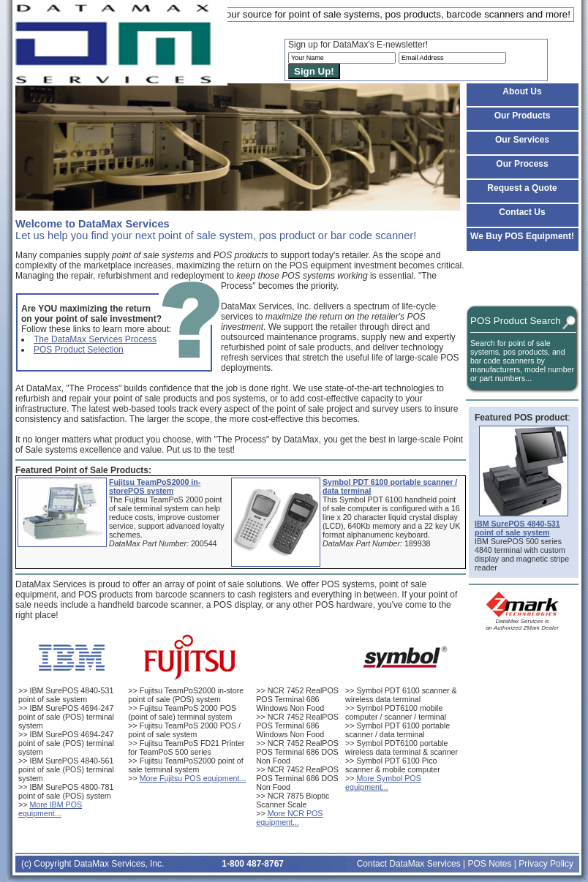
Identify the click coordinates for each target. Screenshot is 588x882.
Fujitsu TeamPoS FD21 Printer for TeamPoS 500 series (186, 747)
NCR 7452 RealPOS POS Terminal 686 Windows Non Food (297, 699)
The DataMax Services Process (95, 339)
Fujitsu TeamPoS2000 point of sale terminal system (185, 765)
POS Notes (489, 864)
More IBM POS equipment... (50, 809)
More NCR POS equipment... (289, 818)
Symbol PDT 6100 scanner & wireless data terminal (401, 695)
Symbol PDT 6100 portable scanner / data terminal (397, 730)
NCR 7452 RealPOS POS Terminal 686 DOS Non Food (297, 752)
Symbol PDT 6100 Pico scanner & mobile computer (393, 765)
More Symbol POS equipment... (383, 783)
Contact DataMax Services (409, 864)
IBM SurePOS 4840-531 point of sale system (66, 695)
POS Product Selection (79, 350)
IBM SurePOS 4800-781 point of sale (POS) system (66, 791)
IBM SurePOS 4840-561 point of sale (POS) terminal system (66, 769)
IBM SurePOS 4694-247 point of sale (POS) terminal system (66, 717)
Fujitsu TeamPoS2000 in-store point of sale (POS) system (186, 695)
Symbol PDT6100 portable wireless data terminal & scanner (402, 747)
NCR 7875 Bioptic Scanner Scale (293, 800)
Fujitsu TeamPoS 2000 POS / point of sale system (184, 730)
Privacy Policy (546, 864)
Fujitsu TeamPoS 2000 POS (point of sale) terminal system (182, 712)
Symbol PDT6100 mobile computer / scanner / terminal (396, 712)
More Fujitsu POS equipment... (193, 778)
